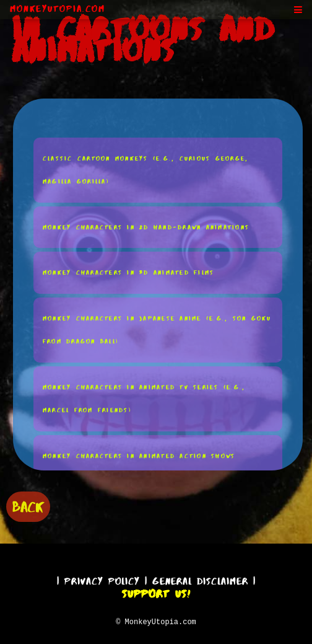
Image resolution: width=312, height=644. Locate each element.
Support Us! (156, 592)
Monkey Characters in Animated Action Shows (139, 455)
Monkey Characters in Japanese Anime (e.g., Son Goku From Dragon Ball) (157, 329)
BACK (28, 505)
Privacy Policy (102, 579)
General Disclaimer (200, 579)
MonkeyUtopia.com (58, 9)
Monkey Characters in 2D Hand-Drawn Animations (146, 227)
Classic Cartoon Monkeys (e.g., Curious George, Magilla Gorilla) (146, 170)
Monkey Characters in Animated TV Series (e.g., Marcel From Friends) (144, 398)
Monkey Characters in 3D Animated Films (129, 272)
